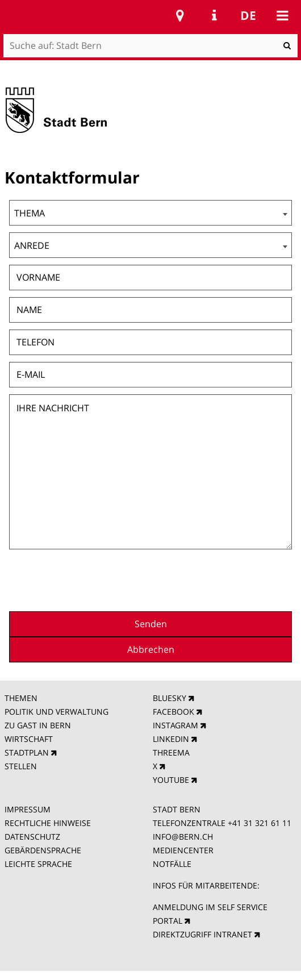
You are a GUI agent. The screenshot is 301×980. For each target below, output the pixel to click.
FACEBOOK (174, 712)
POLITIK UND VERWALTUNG (57, 712)
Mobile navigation (282, 15)
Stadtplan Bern (180, 15)
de (248, 15)
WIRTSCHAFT (29, 739)
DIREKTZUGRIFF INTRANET (202, 934)
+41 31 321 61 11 (260, 823)
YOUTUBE (171, 780)
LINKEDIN (171, 739)
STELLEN (21, 766)
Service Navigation (214, 15)
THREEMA (171, 752)
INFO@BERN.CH (183, 837)
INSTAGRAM (175, 725)
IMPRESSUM (28, 809)
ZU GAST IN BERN (38, 725)
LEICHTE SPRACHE (38, 864)
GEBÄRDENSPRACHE (43, 850)
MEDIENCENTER (183, 850)
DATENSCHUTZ (32, 837)
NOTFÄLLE (172, 864)
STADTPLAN (27, 752)
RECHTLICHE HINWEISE (48, 823)
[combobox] (151, 213)
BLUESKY (170, 698)
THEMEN (21, 698)
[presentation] (206, 579)
